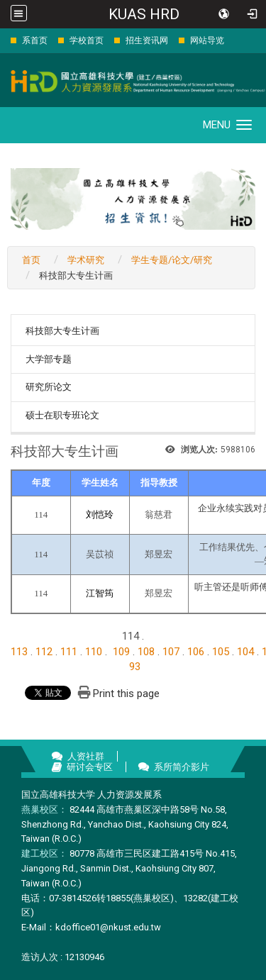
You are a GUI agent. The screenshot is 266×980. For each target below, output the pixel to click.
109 (121, 652)
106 (196, 652)
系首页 (35, 40)
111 (69, 652)
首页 (31, 260)
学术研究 (86, 260)
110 (94, 652)
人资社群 (86, 756)
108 (146, 652)
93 (135, 667)
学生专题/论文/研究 (172, 260)
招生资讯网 (147, 40)
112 (44, 652)
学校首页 (87, 40)
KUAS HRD (144, 14)
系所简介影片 (182, 767)
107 (171, 652)
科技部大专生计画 (62, 331)
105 (221, 652)
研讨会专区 (90, 767)
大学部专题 (49, 359)
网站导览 (207, 40)
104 (245, 652)
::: (3, 40)
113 (19, 652)
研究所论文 (49, 387)
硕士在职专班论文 (62, 415)
